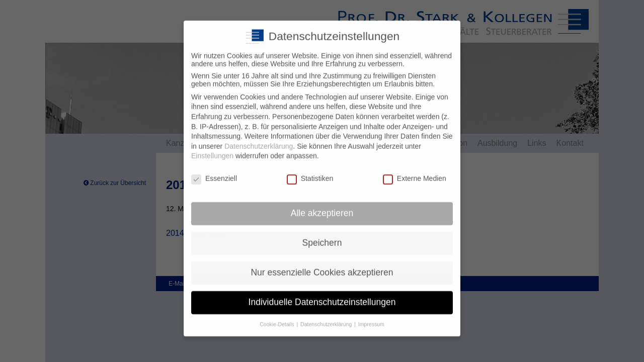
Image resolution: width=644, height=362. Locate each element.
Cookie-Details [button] (277, 316)
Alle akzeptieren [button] (322, 205)
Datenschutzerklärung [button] (327, 316)
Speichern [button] (322, 234)
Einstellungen (212, 148)
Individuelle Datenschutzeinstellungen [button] (322, 294)
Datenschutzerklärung (259, 138)
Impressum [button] (371, 316)
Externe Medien (415, 170)
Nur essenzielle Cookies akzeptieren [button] (322, 264)
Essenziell (214, 170)
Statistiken (310, 170)
